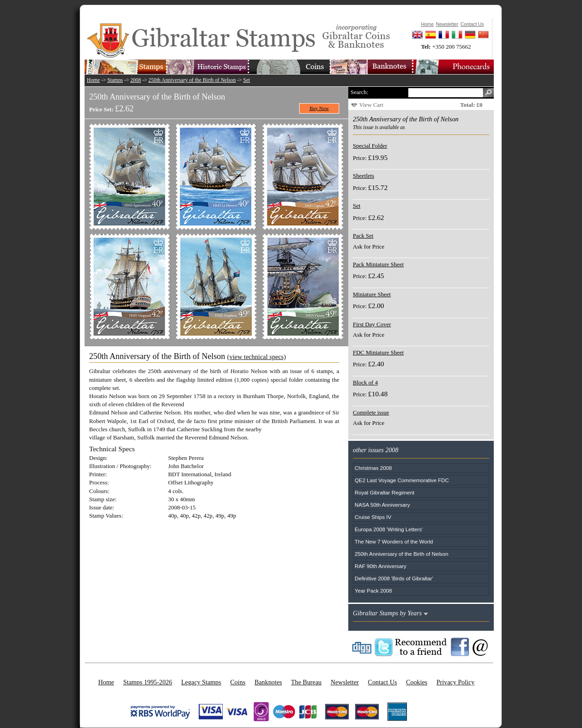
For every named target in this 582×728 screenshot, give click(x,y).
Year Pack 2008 (373, 591)
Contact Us (382, 682)
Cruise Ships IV (373, 517)
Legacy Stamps (201, 682)
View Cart (371, 105)
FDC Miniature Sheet (378, 352)
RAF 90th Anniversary (381, 566)
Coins (238, 682)
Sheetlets (364, 176)
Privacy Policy (456, 682)
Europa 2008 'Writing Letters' (389, 529)
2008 (136, 80)
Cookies (417, 682)
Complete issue (371, 412)
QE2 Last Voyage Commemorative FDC (402, 480)
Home (93, 80)
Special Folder (370, 146)
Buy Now (319, 108)
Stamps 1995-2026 (148, 682)
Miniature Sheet (372, 294)
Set (247, 80)
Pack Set (363, 236)
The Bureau (306, 682)
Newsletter (345, 682)
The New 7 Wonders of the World (394, 541)
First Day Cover (372, 324)
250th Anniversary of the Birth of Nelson (192, 80)
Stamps (115, 80)
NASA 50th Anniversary (382, 505)
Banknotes (268, 682)
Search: (359, 92)
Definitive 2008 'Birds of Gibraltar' (394, 578)
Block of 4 (365, 382)
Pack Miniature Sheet (378, 264)
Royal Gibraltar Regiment (384, 492)
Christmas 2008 (373, 468)
